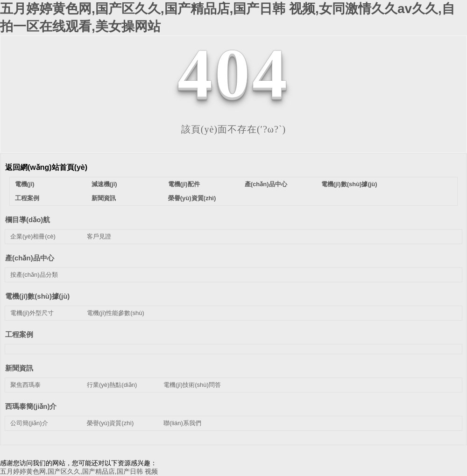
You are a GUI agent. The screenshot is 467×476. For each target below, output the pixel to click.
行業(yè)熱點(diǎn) (112, 385)
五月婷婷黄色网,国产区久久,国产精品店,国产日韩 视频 (79, 471)
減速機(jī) (104, 184)
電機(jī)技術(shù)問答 (192, 385)
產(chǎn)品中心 (266, 184)
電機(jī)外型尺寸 (32, 313)
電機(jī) (25, 184)
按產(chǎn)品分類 (34, 275)
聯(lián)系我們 (182, 423)
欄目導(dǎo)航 (28, 220)
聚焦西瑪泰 (25, 385)
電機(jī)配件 (184, 184)
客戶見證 (99, 236)
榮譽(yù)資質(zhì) (192, 198)
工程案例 (27, 198)
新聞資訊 (104, 198)
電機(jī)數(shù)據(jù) (349, 184)
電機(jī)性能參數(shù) (116, 313)
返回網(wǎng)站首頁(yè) (46, 167)
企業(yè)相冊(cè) (33, 236)
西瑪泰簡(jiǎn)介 (31, 406)
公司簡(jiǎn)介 (29, 423)
